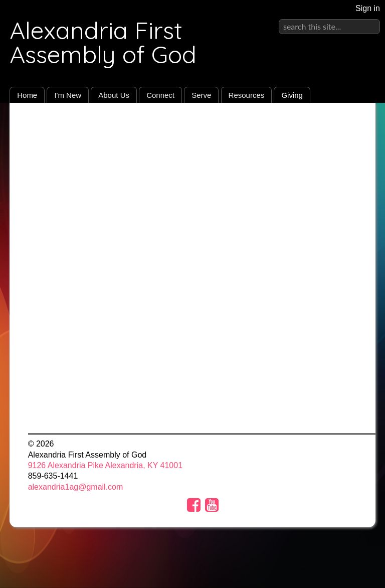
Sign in (368, 8)
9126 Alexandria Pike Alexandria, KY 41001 (105, 465)
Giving (292, 95)
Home (27, 95)
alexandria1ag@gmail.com (76, 487)
